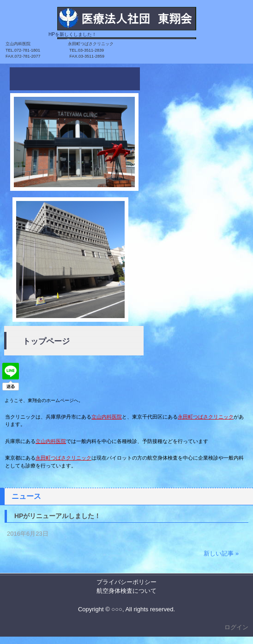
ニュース (26, 496)
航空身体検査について (126, 591)
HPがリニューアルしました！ (57, 516)
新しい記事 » (221, 553)
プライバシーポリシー (126, 582)
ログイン (236, 627)
